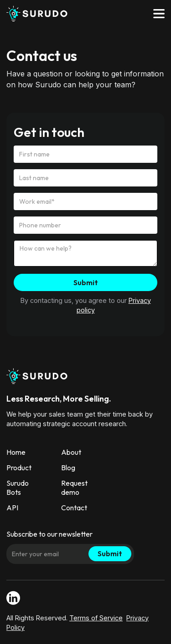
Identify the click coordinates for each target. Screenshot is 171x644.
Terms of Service (96, 618)
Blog (68, 468)
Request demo (74, 488)
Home (16, 452)
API (12, 508)
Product (19, 468)
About (71, 452)
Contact (74, 508)
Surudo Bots (18, 488)
